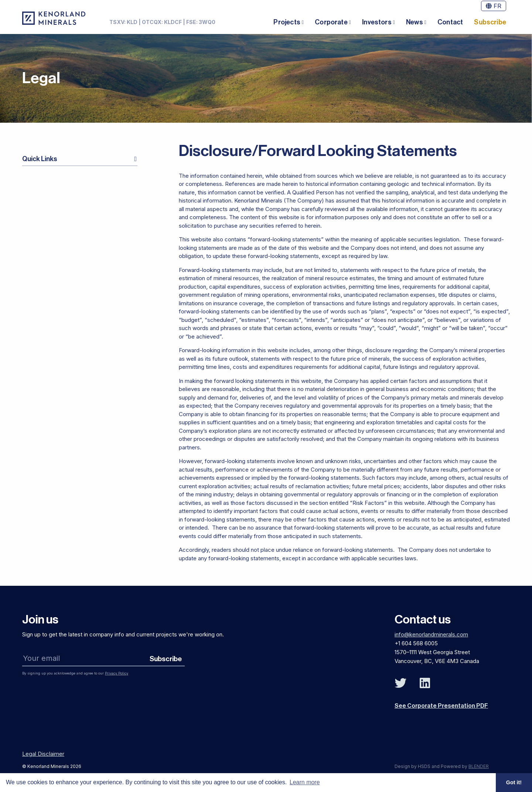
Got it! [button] (514, 782)
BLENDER (479, 766)
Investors (377, 22)
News (415, 22)
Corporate (331, 22)
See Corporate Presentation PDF (441, 706)
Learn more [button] (305, 782)
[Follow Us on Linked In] (425, 683)
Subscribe (490, 22)
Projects (287, 22)
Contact (450, 22)
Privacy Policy (117, 673)
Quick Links (40, 159)
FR (494, 6)
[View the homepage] (54, 18)
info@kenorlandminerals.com (431, 634)
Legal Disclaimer (43, 754)
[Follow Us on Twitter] (400, 683)
